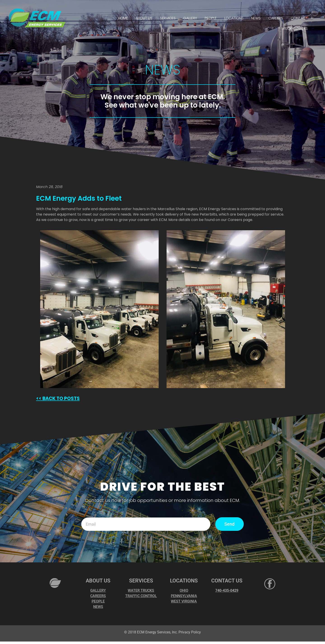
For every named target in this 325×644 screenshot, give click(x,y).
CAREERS (276, 18)
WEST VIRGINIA (184, 601)
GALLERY (190, 18)
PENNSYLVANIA (184, 596)
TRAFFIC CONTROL (141, 596)
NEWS (256, 18)
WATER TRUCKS (141, 590)
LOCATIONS (234, 18)
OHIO (184, 590)
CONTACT (299, 18)
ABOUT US (144, 18)
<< (39, 398)
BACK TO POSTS (61, 398)
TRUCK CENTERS (294, 29)
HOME (123, 18)
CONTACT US (227, 581)
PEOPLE (211, 18)
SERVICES (168, 18)
